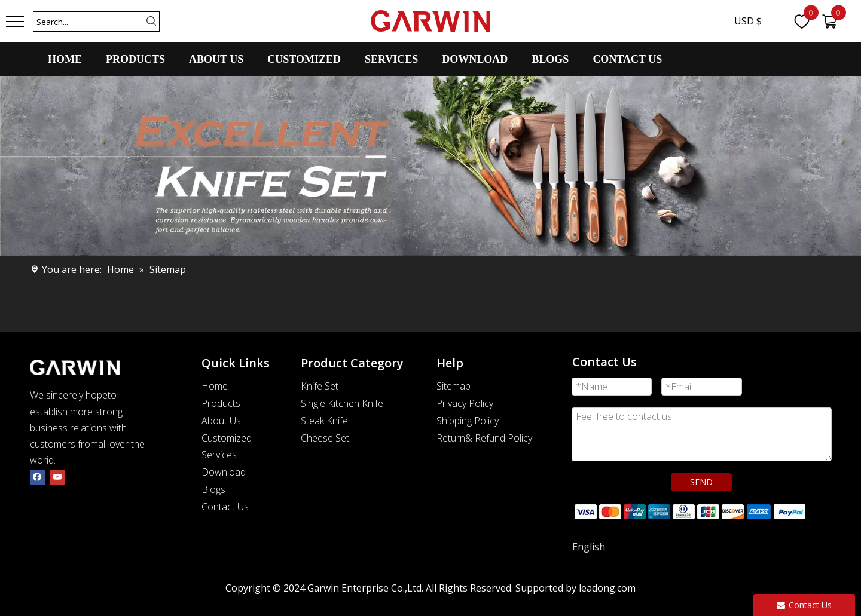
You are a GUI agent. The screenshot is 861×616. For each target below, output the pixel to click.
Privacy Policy (465, 403)
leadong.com (607, 588)
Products (221, 403)
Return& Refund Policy (484, 438)
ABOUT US (216, 59)
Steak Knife (324, 421)
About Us (221, 421)
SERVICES (391, 59)
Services (219, 455)
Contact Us (225, 507)
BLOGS (550, 59)
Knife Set (320, 386)
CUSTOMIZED (304, 59)
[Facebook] (37, 476)
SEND (701, 482)
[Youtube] (58, 476)
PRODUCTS (135, 59)
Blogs (213, 489)
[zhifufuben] (689, 511)
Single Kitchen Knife (342, 403)
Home (215, 386)
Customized (227, 438)
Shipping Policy (468, 421)
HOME (65, 59)
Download (224, 472)
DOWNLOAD (475, 59)
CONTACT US (627, 59)
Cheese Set (325, 438)
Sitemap (454, 386)
